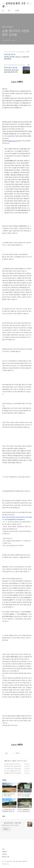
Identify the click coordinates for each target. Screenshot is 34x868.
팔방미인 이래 (6, 857)
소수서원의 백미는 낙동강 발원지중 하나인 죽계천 (13, 770)
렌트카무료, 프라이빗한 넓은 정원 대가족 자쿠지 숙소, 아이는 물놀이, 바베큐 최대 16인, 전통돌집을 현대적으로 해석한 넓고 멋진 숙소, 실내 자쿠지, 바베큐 (11, 71)
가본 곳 (14, 761)
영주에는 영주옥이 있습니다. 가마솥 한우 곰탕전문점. (17, 58)
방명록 (17, 10)
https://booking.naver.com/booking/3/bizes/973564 (15, 65)
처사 (3, 849)
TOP (30, 849)
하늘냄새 (4, 852)
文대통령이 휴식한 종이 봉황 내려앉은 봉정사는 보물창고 (13, 774)
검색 (26, 4)
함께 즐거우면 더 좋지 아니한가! (10, 825)
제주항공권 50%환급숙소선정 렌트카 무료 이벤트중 (11, 68)
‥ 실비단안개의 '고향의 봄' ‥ (15, 4)
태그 (9, 10)
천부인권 (4, 854)
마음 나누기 (8, 761)
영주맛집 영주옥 (10, 54)
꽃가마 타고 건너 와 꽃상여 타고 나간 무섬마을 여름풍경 (13, 767)
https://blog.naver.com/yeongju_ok (15, 52)
